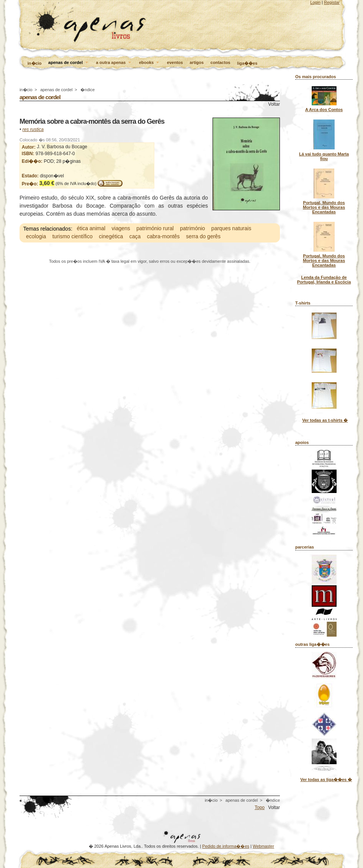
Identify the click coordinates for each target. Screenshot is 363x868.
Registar (332, 2)
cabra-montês (164, 237)
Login (315, 2)
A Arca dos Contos (324, 110)
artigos (197, 62)
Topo (260, 807)
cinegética (111, 237)
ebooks (150, 63)
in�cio (35, 63)
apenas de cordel (69, 63)
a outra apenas (114, 63)
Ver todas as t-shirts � (325, 420)
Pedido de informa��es (226, 846)
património (192, 229)
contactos (221, 62)
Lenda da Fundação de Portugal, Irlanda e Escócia (324, 280)
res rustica (33, 129)
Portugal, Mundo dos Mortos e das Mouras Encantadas (324, 207)
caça (135, 237)
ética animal (91, 229)
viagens (121, 229)
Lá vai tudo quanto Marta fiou (324, 156)
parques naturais (231, 229)
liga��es (247, 63)
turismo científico (73, 237)
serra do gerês (203, 237)
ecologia (36, 237)
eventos (175, 62)
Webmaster (263, 846)
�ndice (87, 90)
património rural (155, 229)
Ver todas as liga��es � (326, 780)
